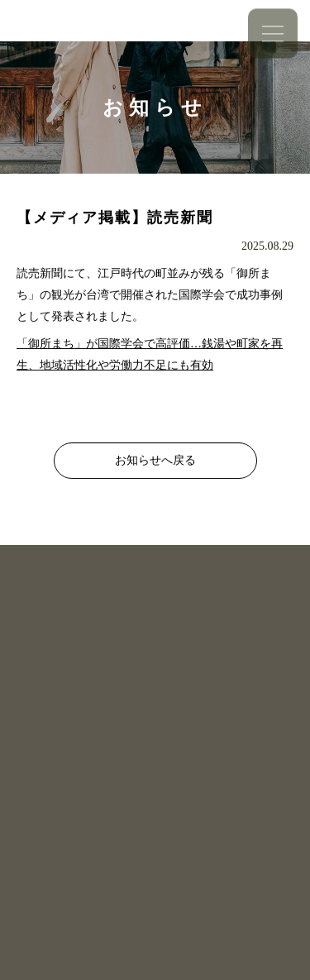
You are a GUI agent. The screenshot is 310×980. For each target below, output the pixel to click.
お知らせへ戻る (155, 460)
